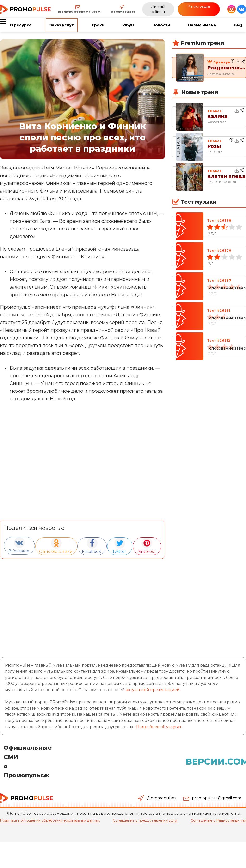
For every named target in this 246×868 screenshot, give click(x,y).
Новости (161, 25)
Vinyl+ (128, 25)
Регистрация (199, 6)
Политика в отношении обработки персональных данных (50, 820)
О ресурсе (21, 25)
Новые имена (202, 25)
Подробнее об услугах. (159, 726)
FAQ (238, 25)
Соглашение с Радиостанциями (218, 820)
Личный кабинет (158, 9)
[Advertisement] (83, 604)
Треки (98, 25)
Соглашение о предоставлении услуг (145, 820)
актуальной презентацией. (153, 689)
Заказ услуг (62, 25)
